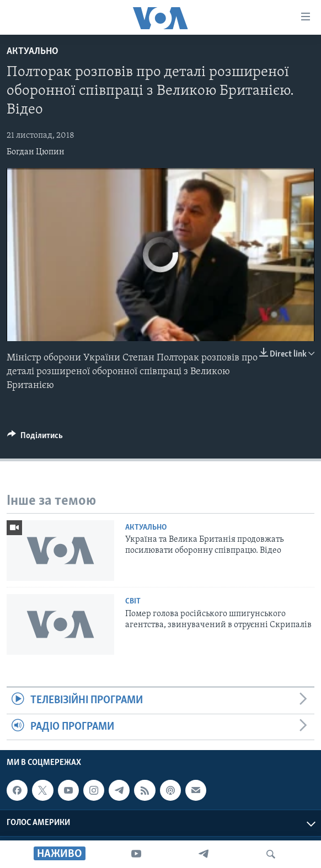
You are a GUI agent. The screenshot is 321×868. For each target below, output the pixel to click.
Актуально (33, 52)
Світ (133, 602)
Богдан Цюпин (36, 152)
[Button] (35, 438)
